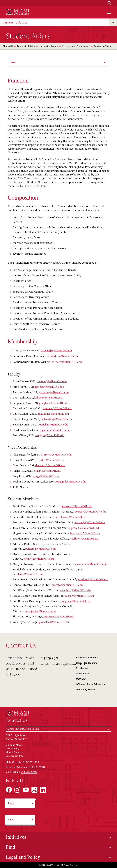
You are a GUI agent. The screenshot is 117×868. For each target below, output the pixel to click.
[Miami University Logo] (17, 12)
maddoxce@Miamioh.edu (54, 414)
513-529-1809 (31, 762)
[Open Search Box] (109, 3)
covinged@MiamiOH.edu (70, 481)
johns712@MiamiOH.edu (39, 559)
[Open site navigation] (109, 12)
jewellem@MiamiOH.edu (93, 579)
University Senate (15, 22)
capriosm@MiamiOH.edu (59, 616)
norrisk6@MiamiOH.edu (53, 424)
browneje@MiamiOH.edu (56, 350)
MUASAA (81, 679)
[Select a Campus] (58, 729)
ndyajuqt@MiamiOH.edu (41, 611)
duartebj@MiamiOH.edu (52, 381)
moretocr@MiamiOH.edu (67, 585)
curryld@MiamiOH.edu (50, 460)
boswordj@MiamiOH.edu (90, 511)
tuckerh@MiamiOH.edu (79, 596)
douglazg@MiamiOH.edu (76, 601)
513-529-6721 (50, 658)
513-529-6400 (29, 772)
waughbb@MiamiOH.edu (75, 590)
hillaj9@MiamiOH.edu (48, 471)
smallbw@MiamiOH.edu (84, 538)
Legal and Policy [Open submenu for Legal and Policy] (23, 857)
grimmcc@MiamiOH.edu (57, 408)
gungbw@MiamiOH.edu (54, 403)
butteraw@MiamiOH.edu (56, 454)
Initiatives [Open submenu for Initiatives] (16, 837)
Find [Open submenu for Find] (10, 847)
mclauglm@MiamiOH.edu (56, 419)
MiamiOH (8, 46)
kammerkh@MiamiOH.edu (62, 356)
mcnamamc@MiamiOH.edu (90, 564)
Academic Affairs (26, 46)
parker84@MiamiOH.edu (40, 548)
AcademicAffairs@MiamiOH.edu (57, 664)
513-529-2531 (37, 767)
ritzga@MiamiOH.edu (46, 476)
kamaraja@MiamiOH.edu (77, 506)
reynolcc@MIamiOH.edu (55, 430)
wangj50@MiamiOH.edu (50, 435)
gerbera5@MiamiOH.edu (54, 392)
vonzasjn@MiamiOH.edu (90, 522)
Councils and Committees (76, 46)
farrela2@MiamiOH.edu (50, 387)
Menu (14, 63)
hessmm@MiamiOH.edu (85, 533)
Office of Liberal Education (90, 684)
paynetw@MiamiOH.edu (54, 622)
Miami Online (83, 674)
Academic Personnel (87, 658)
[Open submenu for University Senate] (113, 22)
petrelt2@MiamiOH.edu (86, 528)
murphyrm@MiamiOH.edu (71, 517)
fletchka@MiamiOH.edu (27, 574)
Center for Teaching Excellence (87, 666)
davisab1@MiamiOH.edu (50, 465)
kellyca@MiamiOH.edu (48, 397)
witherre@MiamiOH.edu (67, 362)
